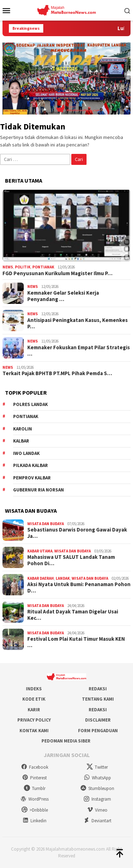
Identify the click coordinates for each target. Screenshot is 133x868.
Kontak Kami (34, 731)
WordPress (34, 799)
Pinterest (34, 778)
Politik (23, 267)
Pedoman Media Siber (66, 741)
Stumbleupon (97, 788)
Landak (63, 578)
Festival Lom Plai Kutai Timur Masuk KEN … (76, 642)
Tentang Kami (98, 699)
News (8, 267)
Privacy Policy (34, 720)
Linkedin (34, 821)
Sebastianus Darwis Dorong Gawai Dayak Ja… (77, 533)
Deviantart (97, 821)
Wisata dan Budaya (46, 524)
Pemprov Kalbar (32, 478)
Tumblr (35, 788)
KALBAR (21, 441)
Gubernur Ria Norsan (38, 490)
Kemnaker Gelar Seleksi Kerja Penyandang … (63, 296)
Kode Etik (34, 699)
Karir (34, 710)
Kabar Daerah (41, 578)
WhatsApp (97, 778)
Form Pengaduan (98, 731)
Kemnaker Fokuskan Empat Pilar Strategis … (79, 351)
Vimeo (97, 810)
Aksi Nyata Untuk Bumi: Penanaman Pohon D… (79, 588)
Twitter (97, 767)
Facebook (35, 767)
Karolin (23, 429)
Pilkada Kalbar (31, 465)
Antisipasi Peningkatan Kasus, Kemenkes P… (77, 323)
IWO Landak (26, 453)
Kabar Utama (40, 551)
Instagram (97, 799)
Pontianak (43, 267)
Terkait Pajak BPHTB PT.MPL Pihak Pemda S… (57, 373)
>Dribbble (35, 810)
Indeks (34, 689)
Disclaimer (98, 720)
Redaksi (98, 689)
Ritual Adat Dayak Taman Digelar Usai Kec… (73, 615)
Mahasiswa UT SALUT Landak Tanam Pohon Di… (71, 560)
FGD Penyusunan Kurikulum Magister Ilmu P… (57, 273)
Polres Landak (31, 404)
